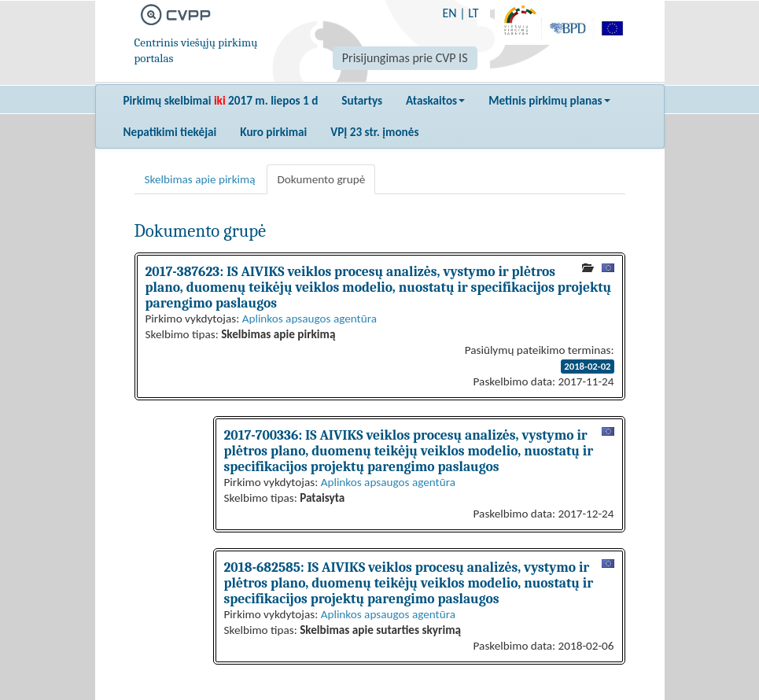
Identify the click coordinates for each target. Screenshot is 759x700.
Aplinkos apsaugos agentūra (309, 319)
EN (449, 13)
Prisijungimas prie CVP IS (405, 58)
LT (473, 13)
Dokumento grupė (321, 179)
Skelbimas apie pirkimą (200, 179)
